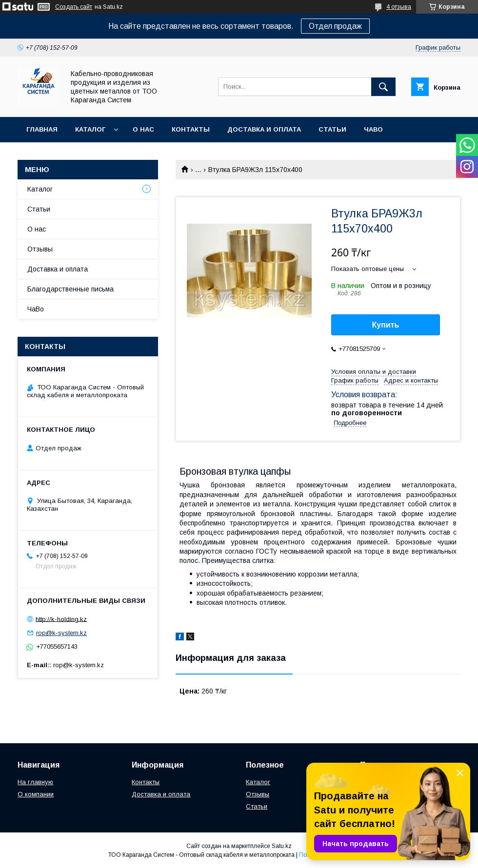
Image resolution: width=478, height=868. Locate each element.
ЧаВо (373, 129)
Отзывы (40, 249)
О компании (36, 794)
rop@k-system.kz (61, 633)
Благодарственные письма (70, 289)
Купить (386, 325)
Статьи (332, 129)
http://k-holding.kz (61, 619)
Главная (42, 129)
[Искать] (383, 87)
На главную (35, 782)
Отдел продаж (335, 26)
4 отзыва (399, 7)
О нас (143, 129)
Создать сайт (74, 7)
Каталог (90, 129)
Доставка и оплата (264, 129)
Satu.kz (282, 846)
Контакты (191, 129)
